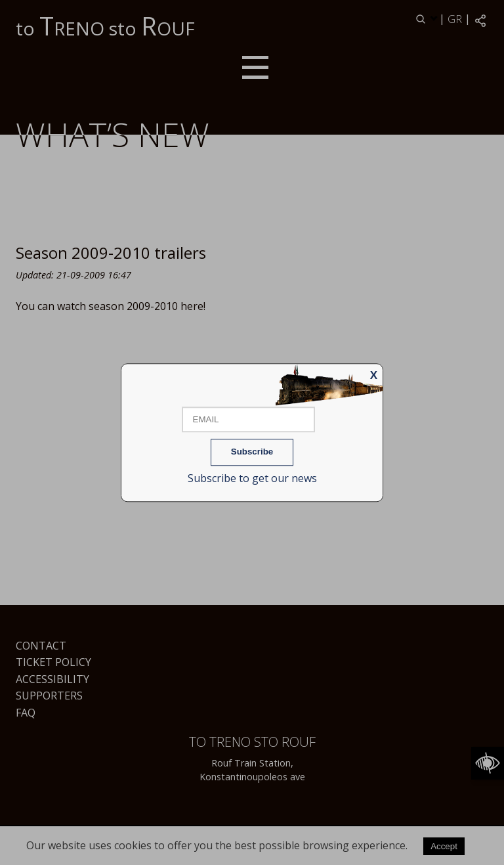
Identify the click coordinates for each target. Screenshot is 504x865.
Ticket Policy (53, 662)
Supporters (49, 696)
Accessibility (52, 679)
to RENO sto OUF (105, 26)
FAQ (26, 713)
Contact (41, 646)
